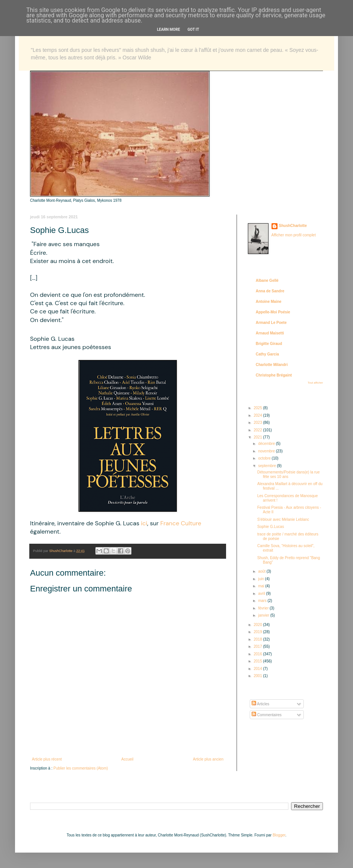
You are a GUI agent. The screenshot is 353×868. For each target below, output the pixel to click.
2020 (258, 625)
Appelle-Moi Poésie (273, 312)
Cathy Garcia (267, 354)
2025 (258, 408)
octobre (265, 458)
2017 (258, 646)
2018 (258, 639)
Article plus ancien (208, 759)
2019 (258, 632)
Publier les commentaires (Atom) (81, 768)
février (264, 608)
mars (263, 601)
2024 (258, 415)
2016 (258, 654)
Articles (260, 704)
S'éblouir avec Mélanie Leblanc (283, 519)
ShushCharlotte (293, 226)
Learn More (168, 29)
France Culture (181, 523)
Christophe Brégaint (274, 375)
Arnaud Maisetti (270, 333)
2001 (258, 676)
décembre (267, 444)
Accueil (127, 759)
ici (144, 523)
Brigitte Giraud (269, 344)
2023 (258, 423)
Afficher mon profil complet (294, 235)
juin (261, 579)
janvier (264, 615)
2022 (258, 430)
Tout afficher (315, 383)
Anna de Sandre (270, 291)
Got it (193, 29)
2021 (258, 437)
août (262, 571)
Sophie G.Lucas (271, 527)
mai (262, 586)
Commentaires (267, 715)
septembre (267, 466)
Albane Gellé (267, 281)
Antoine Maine (269, 302)
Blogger (279, 835)
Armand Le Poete (271, 323)
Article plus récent (47, 759)
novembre (267, 451)
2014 (258, 669)
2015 (258, 661)
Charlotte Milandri (272, 365)
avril (262, 594)
